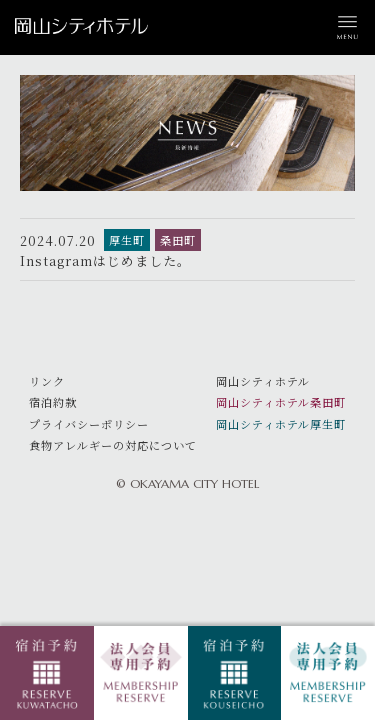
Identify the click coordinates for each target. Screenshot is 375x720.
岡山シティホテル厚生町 (281, 424)
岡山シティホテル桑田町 (281, 402)
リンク (47, 381)
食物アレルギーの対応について (113, 445)
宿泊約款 (53, 402)
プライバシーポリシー (89, 424)
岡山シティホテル (263, 381)
